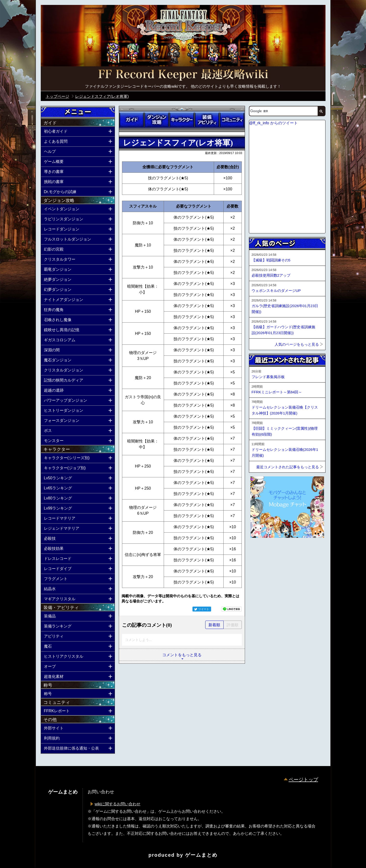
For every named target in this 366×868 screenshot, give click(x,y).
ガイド (132, 120)
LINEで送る (231, 609)
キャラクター (182, 120)
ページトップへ (261, 551)
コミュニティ (232, 120)
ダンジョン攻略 (157, 120)
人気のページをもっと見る (297, 344)
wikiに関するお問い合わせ (118, 804)
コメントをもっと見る (182, 655)
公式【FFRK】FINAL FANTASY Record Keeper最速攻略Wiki (183, 75)
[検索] (283, 111)
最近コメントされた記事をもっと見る (288, 467)
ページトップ (303, 780)
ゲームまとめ (201, 855)
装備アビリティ (207, 120)
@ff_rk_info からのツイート (273, 123)
